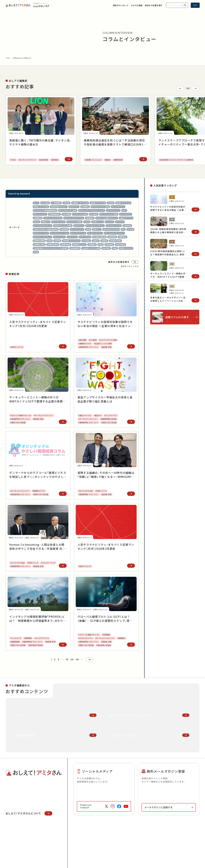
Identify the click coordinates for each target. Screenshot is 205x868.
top (8, 58)
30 (77, 659)
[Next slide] (195, 88)
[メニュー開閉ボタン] (195, 5)
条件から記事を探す (119, 262)
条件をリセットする (130, 266)
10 (67, 659)
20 (72, 659)
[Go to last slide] (180, 88)
